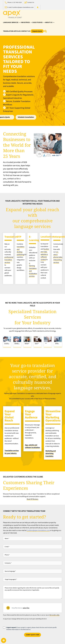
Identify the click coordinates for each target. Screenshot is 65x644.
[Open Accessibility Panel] (4, 640)
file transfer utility (54, 615)
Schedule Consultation (26, 117)
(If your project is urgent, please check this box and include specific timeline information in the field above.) (32, 629)
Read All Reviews (32, 499)
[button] (45, 31)
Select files (26, 608)
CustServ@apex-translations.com (38, 530)
